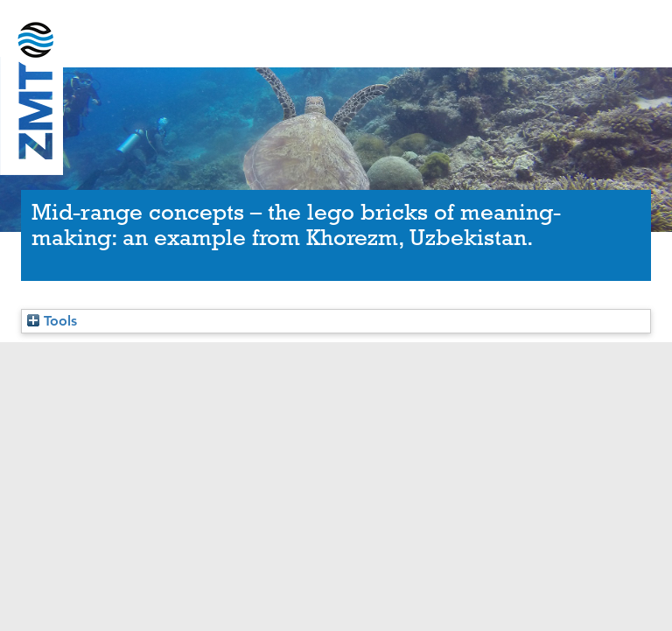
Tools (52, 321)
